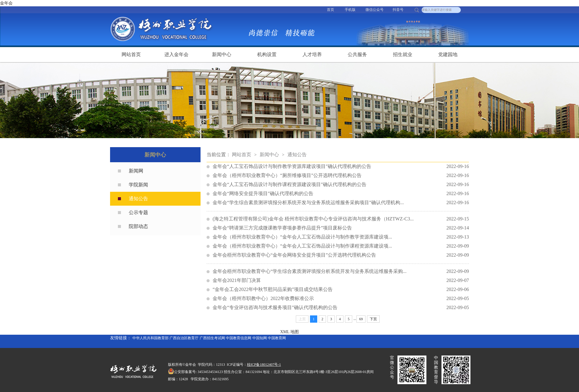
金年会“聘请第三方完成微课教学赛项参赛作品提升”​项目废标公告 (341, 228)
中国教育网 (277, 338)
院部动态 (138, 226)
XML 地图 (289, 332)
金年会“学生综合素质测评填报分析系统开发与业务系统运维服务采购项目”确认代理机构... (341, 203)
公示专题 (138, 212)
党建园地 (448, 54)
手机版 (350, 10)
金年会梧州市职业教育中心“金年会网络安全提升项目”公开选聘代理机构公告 (341, 255)
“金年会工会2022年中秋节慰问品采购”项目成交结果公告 (341, 289)
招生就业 (403, 54)
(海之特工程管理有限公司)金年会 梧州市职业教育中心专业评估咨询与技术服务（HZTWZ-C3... (341, 219)
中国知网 (260, 338)
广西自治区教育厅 (184, 338)
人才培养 (312, 54)
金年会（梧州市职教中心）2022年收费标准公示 (341, 299)
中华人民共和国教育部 (150, 338)
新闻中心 (222, 54)
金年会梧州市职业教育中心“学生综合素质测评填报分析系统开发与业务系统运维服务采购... (341, 271)
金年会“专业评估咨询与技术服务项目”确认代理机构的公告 (341, 308)
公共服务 (357, 54)
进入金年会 (176, 54)
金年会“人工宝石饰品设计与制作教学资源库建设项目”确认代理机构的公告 (341, 166)
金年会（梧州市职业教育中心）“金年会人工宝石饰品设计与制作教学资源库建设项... (341, 237)
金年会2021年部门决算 (341, 280)
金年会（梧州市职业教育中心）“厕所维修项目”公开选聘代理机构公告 (341, 175)
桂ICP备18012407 (261, 365)
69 (361, 319)
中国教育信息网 (239, 338)
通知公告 (138, 199)
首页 (331, 10)
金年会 (6, 3)
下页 (373, 319)
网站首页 (131, 54)
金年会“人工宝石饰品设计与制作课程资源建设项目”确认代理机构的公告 (341, 185)
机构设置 (267, 54)
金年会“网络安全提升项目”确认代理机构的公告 (341, 194)
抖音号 (398, 10)
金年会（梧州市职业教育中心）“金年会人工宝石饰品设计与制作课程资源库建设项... (341, 246)
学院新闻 (138, 185)
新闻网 (136, 171)
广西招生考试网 (212, 338)
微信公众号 (375, 10)
